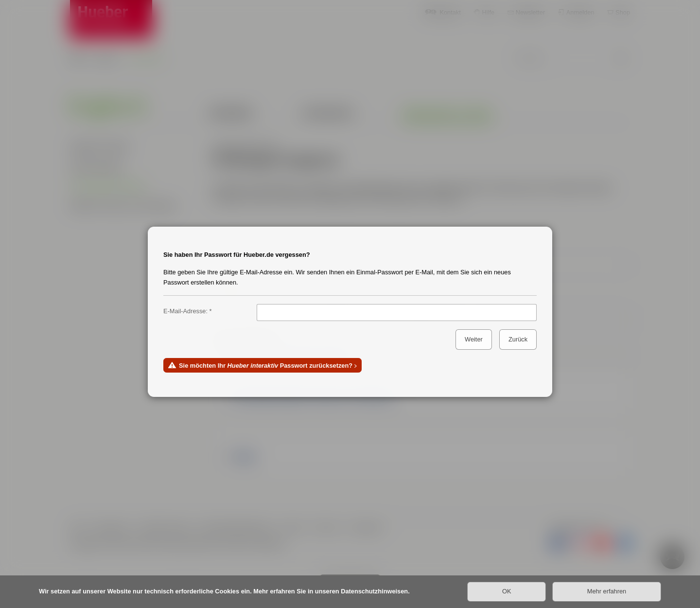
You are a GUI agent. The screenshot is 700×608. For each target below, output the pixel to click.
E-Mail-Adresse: (185, 311)
